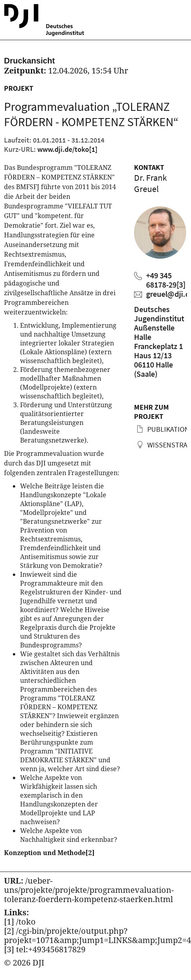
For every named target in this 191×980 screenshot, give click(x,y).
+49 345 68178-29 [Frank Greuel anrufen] (166, 280)
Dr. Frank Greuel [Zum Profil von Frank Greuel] (150, 183)
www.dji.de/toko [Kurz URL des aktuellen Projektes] (67, 149)
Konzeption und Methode (49, 853)
